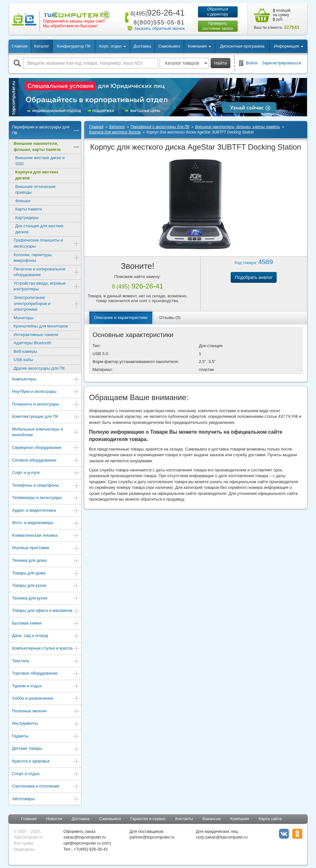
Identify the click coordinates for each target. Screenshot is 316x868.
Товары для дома (46, 574)
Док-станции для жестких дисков (39, 229)
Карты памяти (29, 209)
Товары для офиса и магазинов (46, 611)
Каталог (41, 46)
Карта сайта (270, 819)
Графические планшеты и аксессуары (47, 243)
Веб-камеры (25, 351)
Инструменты (46, 724)
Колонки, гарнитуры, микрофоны (47, 258)
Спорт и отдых (46, 774)
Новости (54, 819)
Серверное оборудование (46, 448)
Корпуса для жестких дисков (37, 175)
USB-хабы (23, 360)
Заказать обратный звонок (159, 28)
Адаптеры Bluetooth (33, 343)
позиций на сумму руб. (282, 15)
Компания (240, 819)
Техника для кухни (46, 599)
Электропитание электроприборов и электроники (47, 303)
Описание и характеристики (121, 317)
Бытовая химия (46, 624)
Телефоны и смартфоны (46, 486)
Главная (20, 46)
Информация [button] (289, 46)
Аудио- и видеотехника (46, 511)
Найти (221, 63)
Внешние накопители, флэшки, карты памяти (47, 146)
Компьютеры (46, 380)
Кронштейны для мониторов (41, 326)
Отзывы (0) (170, 317)
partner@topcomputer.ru (152, 837)
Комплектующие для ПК (46, 417)
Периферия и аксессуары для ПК (46, 130)
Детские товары (46, 749)
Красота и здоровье (46, 762)
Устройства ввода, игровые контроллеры (47, 286)
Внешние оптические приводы (35, 190)
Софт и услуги (46, 473)
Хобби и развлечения (46, 699)
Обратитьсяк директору (218, 12)
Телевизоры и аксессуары (46, 498)
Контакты (184, 819)
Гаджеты (46, 737)
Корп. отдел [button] (112, 46)
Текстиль (46, 661)
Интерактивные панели (36, 335)
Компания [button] (199, 46)
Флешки (23, 201)
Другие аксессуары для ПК (39, 368)
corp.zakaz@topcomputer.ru (222, 837)
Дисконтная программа (242, 46)
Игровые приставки (46, 548)
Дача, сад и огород (46, 636)
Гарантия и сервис (148, 819)
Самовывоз (169, 46)
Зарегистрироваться (282, 63)
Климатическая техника (46, 536)
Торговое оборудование (46, 674)
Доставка (142, 46)
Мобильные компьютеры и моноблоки (46, 432)
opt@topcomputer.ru (82, 843)
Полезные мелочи (46, 712)
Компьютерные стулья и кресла (46, 649)
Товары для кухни (46, 586)
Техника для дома (46, 561)
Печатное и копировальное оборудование (47, 272)
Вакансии (211, 819)
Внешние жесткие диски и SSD (40, 161)
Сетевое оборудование (46, 461)
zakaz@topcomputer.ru (85, 837)
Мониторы (23, 318)
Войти (252, 63)
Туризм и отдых (46, 687)
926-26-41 (156, 13)
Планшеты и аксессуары (46, 405)
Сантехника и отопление (46, 787)
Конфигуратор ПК (74, 46)
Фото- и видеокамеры (46, 523)
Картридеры (27, 218)
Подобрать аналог (254, 277)
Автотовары (46, 799)
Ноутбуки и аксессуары (46, 392)
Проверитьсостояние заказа (217, 26)
